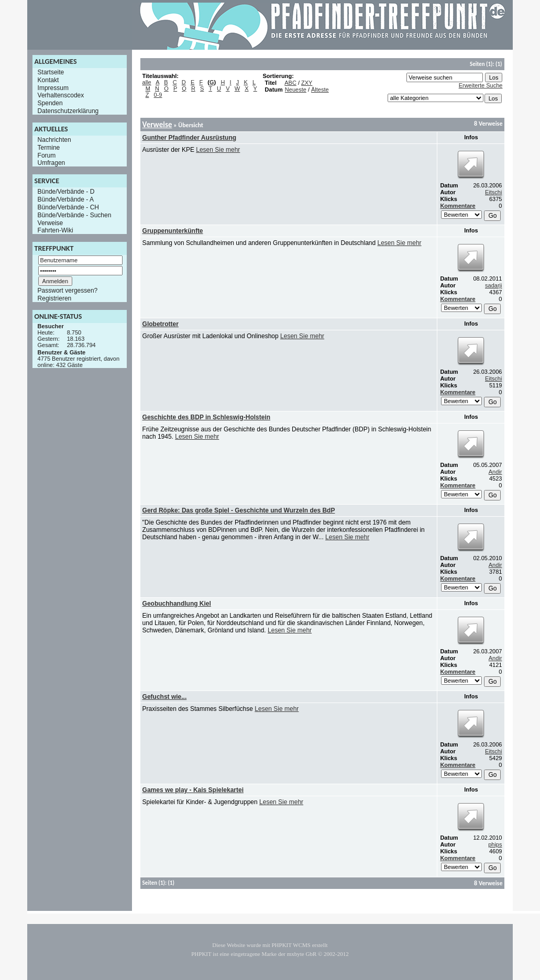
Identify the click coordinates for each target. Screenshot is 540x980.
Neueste (296, 90)
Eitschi (493, 192)
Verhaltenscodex (61, 95)
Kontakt (48, 80)
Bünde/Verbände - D (66, 192)
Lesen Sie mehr (218, 150)
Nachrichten (54, 140)
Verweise (51, 222)
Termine (49, 148)
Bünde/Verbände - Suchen (75, 215)
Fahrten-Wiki (56, 230)
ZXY (307, 83)
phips (495, 844)
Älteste (320, 90)
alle (147, 82)
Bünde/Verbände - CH (68, 207)
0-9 (158, 95)
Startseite (51, 72)
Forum (47, 155)
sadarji (493, 285)
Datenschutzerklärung (68, 111)
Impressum (53, 87)
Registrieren (55, 298)
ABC (290, 83)
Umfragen (52, 163)
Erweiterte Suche (481, 85)
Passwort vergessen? (68, 291)
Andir (495, 472)
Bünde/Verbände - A (66, 199)
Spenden (50, 103)
